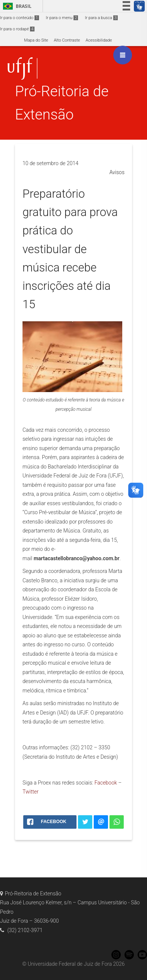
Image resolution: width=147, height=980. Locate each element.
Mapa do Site (36, 40)
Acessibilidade (99, 40)
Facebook (106, 783)
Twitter (31, 792)
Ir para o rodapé (17, 29)
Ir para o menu (62, 18)
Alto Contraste (67, 40)
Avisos (117, 172)
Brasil (16, 6)
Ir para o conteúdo (19, 18)
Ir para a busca (101, 18)
